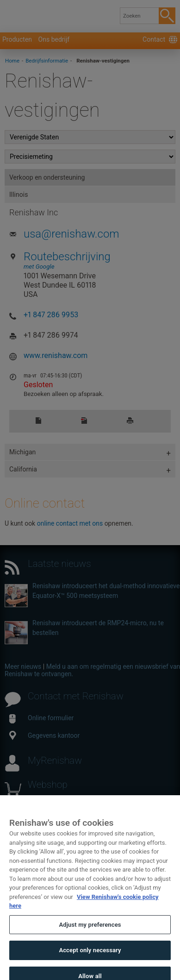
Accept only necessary (90, 958)
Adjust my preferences (90, 933)
